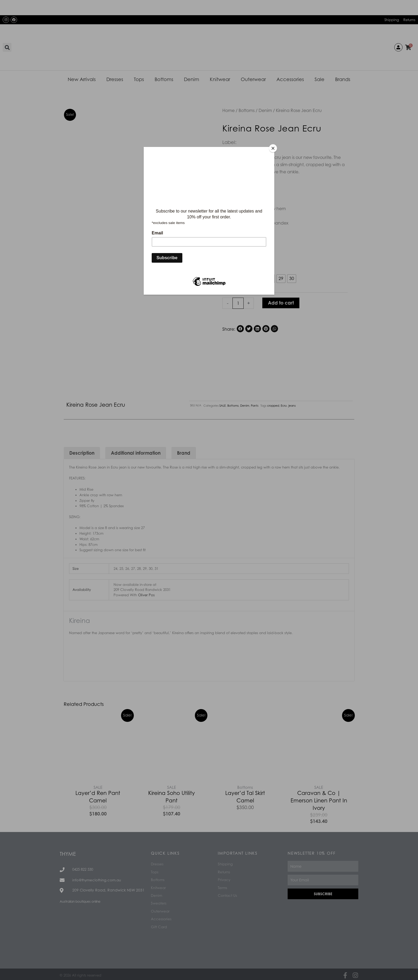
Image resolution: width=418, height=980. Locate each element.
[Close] (273, 148)
